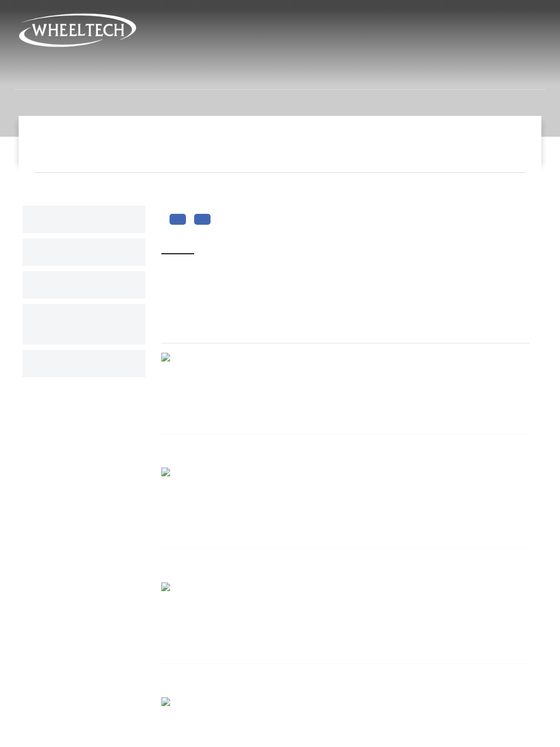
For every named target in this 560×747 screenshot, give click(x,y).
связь (518, 73)
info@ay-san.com (392, 51)
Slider (58, 252)
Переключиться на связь (82, 324)
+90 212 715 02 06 (307, 51)
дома (68, 73)
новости (325, 73)
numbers (63, 219)
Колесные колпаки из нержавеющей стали (277, 693)
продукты (257, 73)
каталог (62, 364)
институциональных (156, 73)
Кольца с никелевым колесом (263, 723)
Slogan (504, 143)
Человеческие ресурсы (426, 73)
